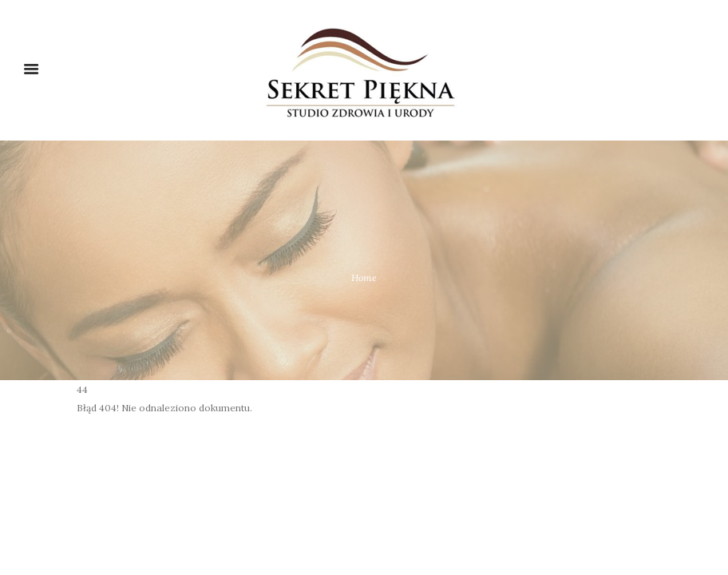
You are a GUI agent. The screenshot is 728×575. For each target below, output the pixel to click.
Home (364, 278)
